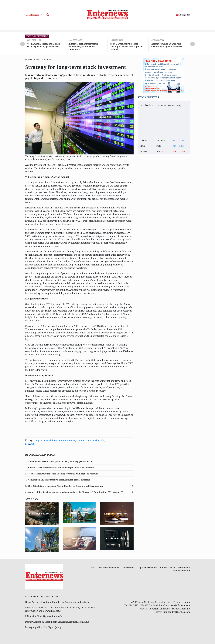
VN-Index (70, 440)
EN (187, 15)
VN (179, 15)
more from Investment (37, 36)
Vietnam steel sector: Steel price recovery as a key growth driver (44, 45)
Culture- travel (167, 568)
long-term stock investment (49, 440)
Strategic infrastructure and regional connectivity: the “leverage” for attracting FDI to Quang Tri (75, 492)
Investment (128, 568)
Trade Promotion (181, 570)
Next (193, 44)
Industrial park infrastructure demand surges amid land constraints (83, 47)
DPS (32, 444)
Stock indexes (148, 97)
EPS (27, 444)
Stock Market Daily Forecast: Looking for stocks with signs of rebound (126, 47)
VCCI (93, 568)
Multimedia (184, 568)
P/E (102, 440)
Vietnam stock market (88, 440)
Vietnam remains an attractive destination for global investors (167, 45)
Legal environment (147, 568)
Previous (22, 44)
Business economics (109, 568)
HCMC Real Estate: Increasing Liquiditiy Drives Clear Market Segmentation (64, 486)
